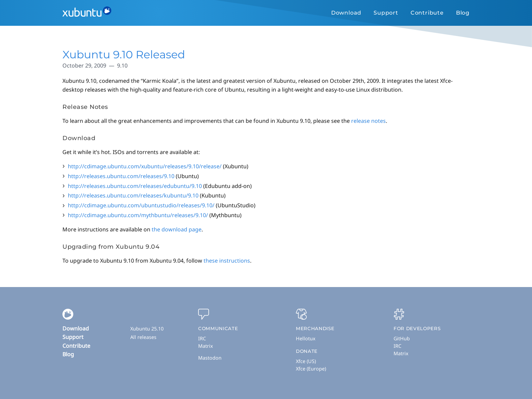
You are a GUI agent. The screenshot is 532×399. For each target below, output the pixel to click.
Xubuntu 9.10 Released (124, 54)
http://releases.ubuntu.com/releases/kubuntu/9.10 (133, 195)
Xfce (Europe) (311, 369)
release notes (368, 121)
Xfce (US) (306, 361)
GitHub (402, 338)
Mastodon (210, 358)
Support (386, 13)
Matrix (206, 346)
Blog (463, 13)
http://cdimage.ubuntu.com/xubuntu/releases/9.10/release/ (145, 166)
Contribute (427, 13)
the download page (177, 229)
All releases (143, 337)
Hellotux (306, 338)
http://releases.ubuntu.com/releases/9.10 (121, 176)
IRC (202, 338)
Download (346, 13)
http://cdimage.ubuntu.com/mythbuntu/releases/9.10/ (138, 215)
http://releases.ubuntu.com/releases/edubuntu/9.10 (135, 186)
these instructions (227, 261)
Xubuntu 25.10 (147, 329)
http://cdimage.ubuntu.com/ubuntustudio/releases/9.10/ (141, 205)
